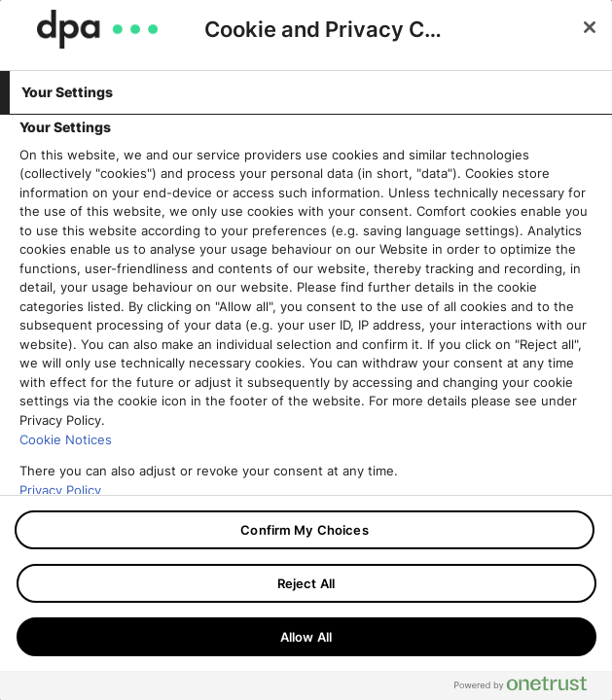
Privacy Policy (60, 490)
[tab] (306, 92)
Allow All (306, 637)
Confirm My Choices (304, 530)
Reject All (306, 583)
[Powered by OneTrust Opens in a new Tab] (528, 688)
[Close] (590, 27)
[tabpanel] (308, 336)
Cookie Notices (66, 439)
